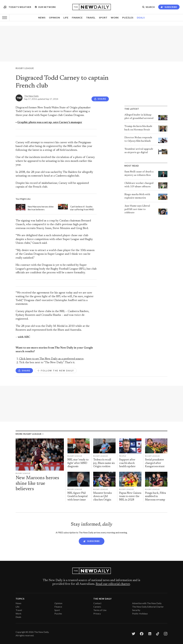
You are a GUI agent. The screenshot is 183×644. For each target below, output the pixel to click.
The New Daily (31, 96)
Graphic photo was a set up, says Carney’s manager (50, 122)
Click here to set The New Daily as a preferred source (51, 359)
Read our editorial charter (113, 584)
